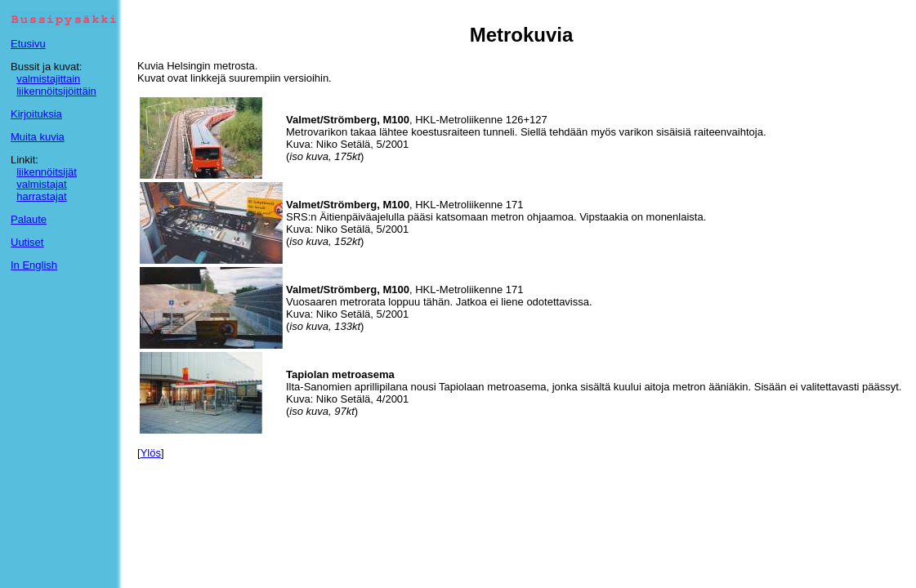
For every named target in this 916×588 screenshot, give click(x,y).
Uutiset (27, 242)
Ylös (151, 453)
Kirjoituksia (36, 114)
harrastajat (41, 196)
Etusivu (28, 44)
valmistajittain (48, 79)
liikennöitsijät (47, 172)
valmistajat (41, 184)
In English (34, 265)
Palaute (29, 219)
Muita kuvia (38, 137)
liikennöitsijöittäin (56, 91)
